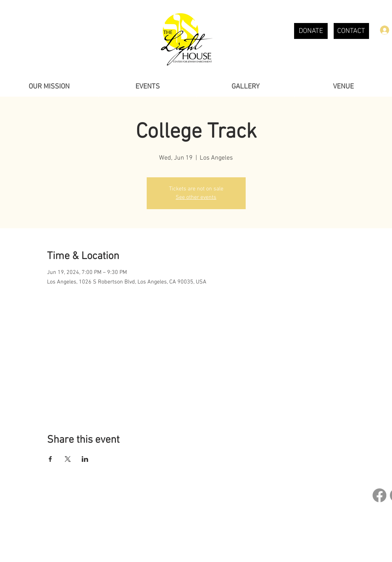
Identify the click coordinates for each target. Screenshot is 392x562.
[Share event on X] (68, 459)
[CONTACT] (351, 31)
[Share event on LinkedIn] (85, 459)
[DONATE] (311, 31)
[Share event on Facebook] (50, 459)
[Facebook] (379, 495)
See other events (196, 197)
